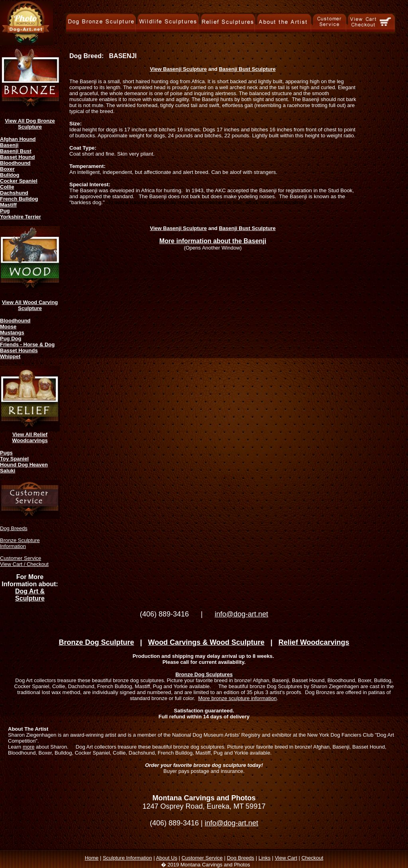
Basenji (9, 145)
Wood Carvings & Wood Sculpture (206, 642)
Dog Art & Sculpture (30, 595)
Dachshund (14, 193)
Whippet (10, 356)
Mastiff (8, 205)
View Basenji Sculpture (178, 69)
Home (92, 858)
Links (265, 858)
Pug (5, 211)
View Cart (286, 858)
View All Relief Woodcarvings (30, 437)
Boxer (7, 169)
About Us (166, 858)
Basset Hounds (19, 350)
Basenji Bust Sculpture (247, 69)
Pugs (6, 453)
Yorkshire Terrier (21, 217)
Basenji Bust (16, 151)
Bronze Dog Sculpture (96, 642)
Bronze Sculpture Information (20, 543)
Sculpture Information (127, 858)
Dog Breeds (14, 528)
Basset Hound (17, 157)
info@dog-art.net (241, 614)
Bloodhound (15, 163)
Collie (7, 187)
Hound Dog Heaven (24, 465)
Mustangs (12, 333)
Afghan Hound (18, 139)
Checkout (312, 858)
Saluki (8, 471)
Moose (8, 327)
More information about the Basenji (213, 241)
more (29, 747)
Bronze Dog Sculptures (204, 674)
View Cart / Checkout (24, 564)
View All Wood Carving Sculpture (30, 305)
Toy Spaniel (14, 459)
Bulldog (10, 175)
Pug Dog (11, 338)
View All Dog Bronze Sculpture (30, 124)
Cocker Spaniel (19, 181)
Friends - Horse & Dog (27, 344)
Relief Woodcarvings (314, 642)
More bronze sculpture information (237, 698)
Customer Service (21, 558)
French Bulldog (19, 199)
